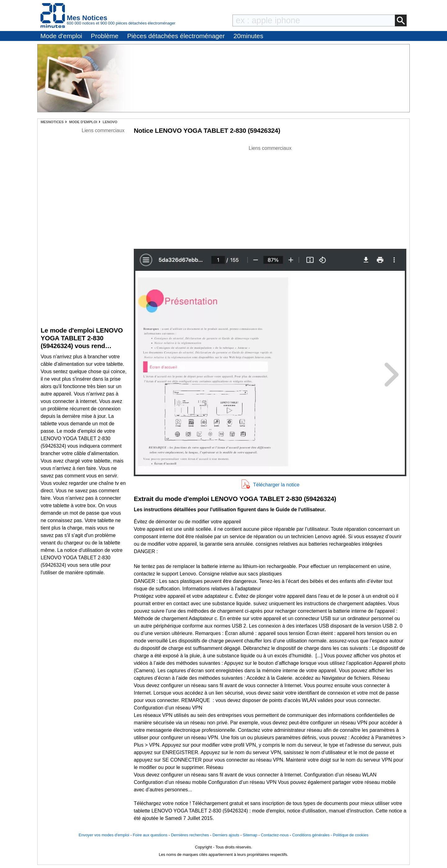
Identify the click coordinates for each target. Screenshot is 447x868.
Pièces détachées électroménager (176, 36)
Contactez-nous (275, 835)
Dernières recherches (190, 835)
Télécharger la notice (276, 485)
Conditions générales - (313, 835)
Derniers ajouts (226, 835)
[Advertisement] (270, 195)
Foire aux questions (150, 835)
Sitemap (250, 835)
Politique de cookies (351, 835)
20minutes (248, 36)
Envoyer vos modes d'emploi (104, 835)
